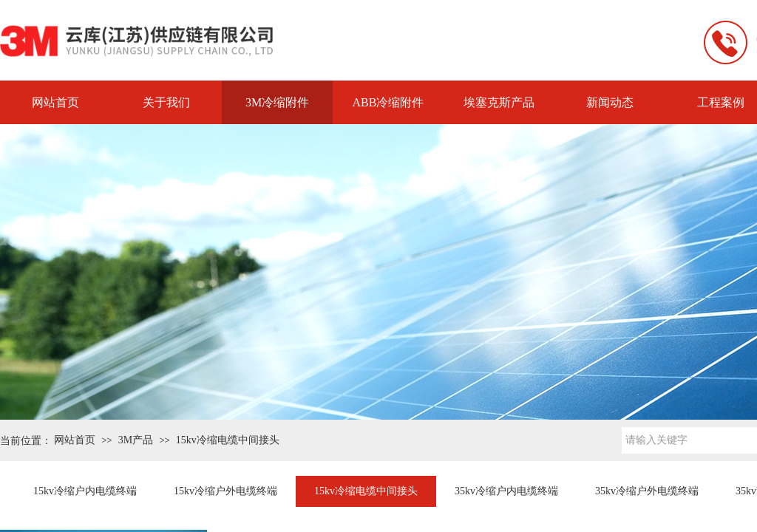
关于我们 (166, 102)
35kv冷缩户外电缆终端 (647, 491)
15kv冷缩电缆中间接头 (228, 440)
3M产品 (136, 440)
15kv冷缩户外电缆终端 (225, 491)
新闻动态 (610, 102)
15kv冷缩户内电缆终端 (85, 491)
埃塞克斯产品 (499, 102)
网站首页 (55, 102)
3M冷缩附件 (277, 102)
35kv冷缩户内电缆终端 (506, 491)
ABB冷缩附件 (388, 102)
